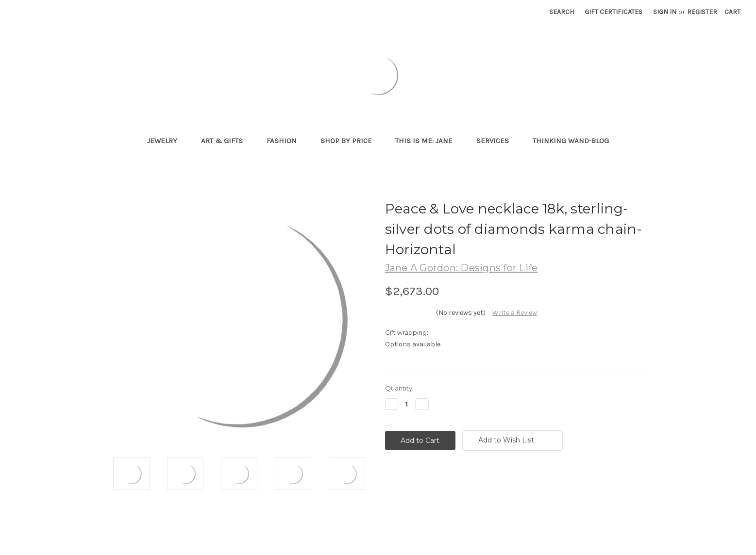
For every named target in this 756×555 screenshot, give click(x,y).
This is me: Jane (428, 141)
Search (562, 12)
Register (702, 12)
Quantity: (399, 388)
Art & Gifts (226, 141)
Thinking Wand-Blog (571, 141)
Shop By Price (350, 141)
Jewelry (166, 141)
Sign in (665, 12)
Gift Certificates (613, 12)
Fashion (286, 141)
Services (497, 141)
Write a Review (515, 313)
